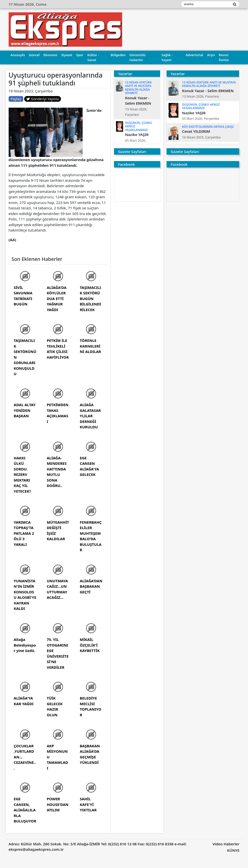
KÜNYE (233, 850)
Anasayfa (18, 55)
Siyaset (67, 55)
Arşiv (211, 55)
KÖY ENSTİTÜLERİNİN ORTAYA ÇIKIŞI (208, 127)
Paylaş (16, 99)
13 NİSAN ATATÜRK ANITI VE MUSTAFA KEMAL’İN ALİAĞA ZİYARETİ (138, 88)
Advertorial (194, 55)
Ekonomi (50, 55)
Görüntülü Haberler (137, 57)
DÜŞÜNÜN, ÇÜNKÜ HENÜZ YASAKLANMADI (201, 106)
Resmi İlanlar (224, 57)
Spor (80, 55)
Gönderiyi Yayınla (43, 99)
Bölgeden (118, 55)
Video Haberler (226, 844)
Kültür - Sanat (93, 57)
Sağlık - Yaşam (167, 57)
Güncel (34, 55)
